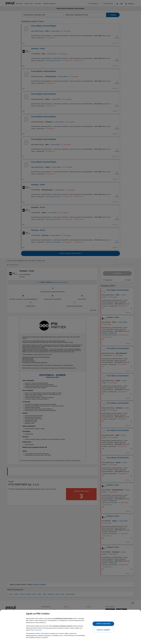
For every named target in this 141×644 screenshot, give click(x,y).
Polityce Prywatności (36, 630)
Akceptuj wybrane (103, 630)
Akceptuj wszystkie (103, 624)
